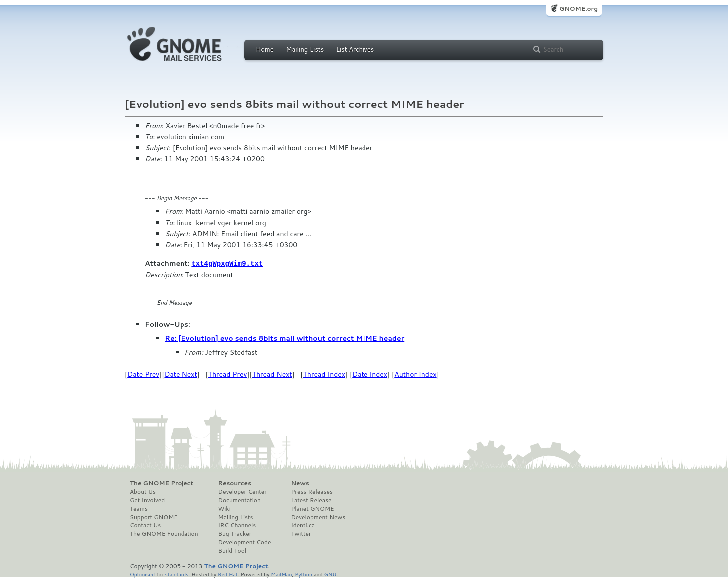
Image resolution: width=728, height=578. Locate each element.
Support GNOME (154, 517)
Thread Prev (228, 374)
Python (303, 573)
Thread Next (272, 374)
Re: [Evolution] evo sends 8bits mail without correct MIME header (284, 338)
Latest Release (311, 500)
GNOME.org (579, 9)
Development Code (245, 542)
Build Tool (232, 550)
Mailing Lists (305, 49)
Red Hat (228, 573)
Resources (235, 483)
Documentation (240, 500)
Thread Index (324, 374)
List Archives (355, 49)
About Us (143, 491)
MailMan (281, 573)
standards (177, 573)
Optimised (142, 573)
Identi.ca (303, 525)
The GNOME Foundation (164, 533)
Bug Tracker (235, 533)
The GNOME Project (162, 483)
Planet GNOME (312, 508)
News (300, 483)
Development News (318, 517)
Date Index (370, 374)
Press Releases (311, 491)
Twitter (301, 533)
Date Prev (143, 374)
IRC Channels (237, 525)
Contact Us (145, 525)
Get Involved (147, 500)
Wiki (225, 508)
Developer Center (243, 491)
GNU (330, 573)
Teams (139, 508)
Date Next (181, 374)
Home (265, 49)
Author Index (415, 374)
